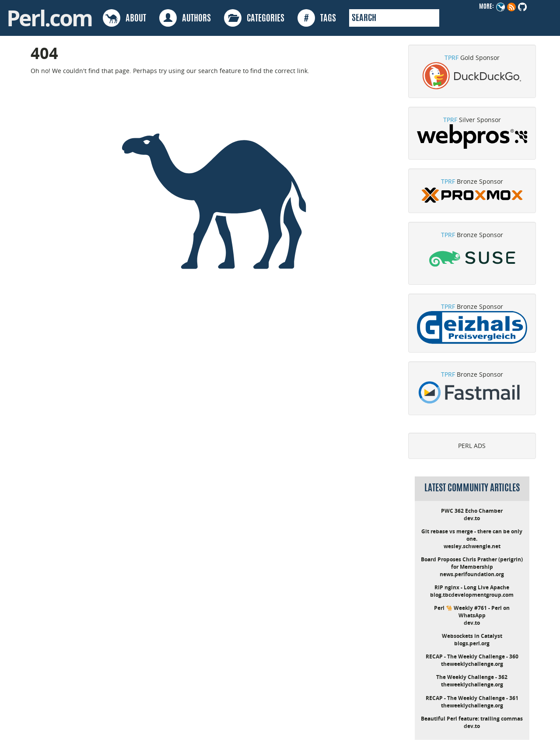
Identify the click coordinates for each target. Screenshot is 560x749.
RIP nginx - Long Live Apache (472, 587)
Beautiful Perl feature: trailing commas (472, 719)
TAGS (317, 18)
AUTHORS (185, 18)
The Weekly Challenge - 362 (472, 677)
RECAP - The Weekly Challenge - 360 (472, 656)
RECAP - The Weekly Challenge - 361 (472, 698)
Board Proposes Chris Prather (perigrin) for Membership (472, 563)
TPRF (451, 58)
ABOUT (124, 18)
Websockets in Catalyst (472, 636)
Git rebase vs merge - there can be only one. (472, 535)
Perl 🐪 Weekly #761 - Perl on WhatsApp (472, 612)
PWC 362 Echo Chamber (472, 511)
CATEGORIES (254, 18)
